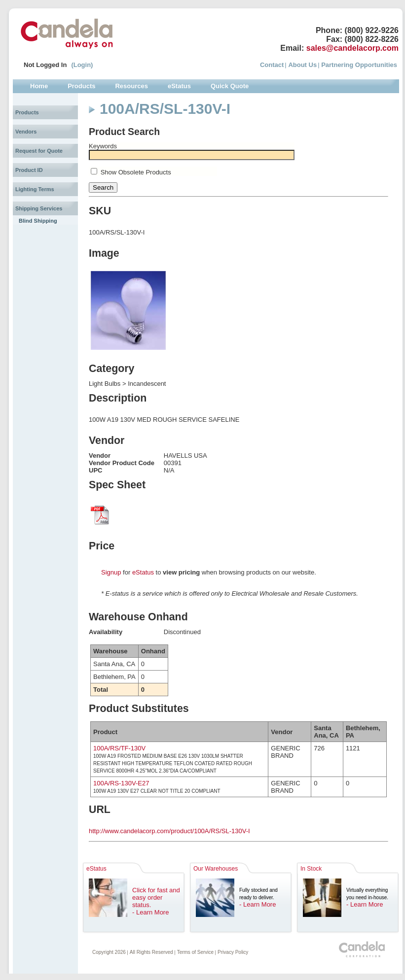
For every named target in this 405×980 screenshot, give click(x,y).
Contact (272, 65)
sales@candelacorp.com (352, 48)
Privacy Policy (233, 952)
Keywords (103, 146)
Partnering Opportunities (359, 65)
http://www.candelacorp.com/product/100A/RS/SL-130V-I (169, 831)
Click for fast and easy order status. (156, 897)
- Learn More (150, 912)
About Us (302, 65)
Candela (67, 34)
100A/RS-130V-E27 (121, 783)
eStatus (143, 572)
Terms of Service (195, 952)
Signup (111, 572)
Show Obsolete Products (136, 172)
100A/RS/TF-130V (119, 748)
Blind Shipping (38, 221)
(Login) (82, 65)
